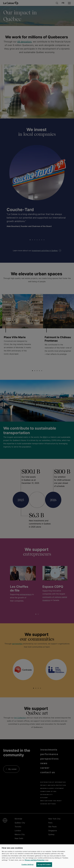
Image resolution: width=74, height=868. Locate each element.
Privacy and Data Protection (35, 860)
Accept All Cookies (44, 864)
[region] (37, 856)
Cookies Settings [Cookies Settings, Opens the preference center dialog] (27, 864)
